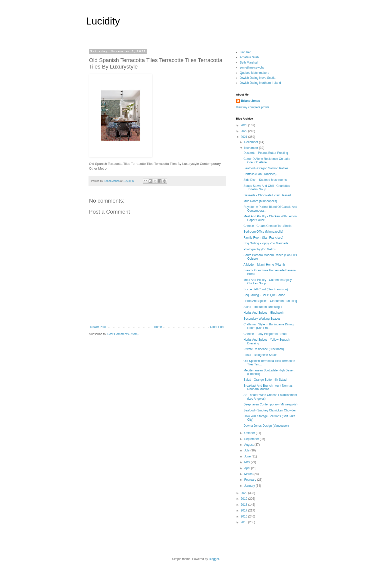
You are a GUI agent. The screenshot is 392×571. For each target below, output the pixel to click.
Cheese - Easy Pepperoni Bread (265, 334)
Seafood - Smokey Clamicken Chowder (270, 410)
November (252, 148)
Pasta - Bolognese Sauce (260, 355)
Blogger (214, 559)
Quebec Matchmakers (254, 73)
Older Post (217, 327)
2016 (244, 516)
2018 (244, 505)
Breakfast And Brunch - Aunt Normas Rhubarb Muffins (268, 387)
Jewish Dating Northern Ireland (260, 83)
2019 (244, 499)
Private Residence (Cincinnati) (264, 349)
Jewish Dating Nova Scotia (258, 78)
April (248, 468)
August (249, 445)
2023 (244, 125)
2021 (244, 137)
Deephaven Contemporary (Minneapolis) (270, 404)
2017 (244, 510)
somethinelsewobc (252, 68)
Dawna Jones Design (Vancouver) (266, 426)
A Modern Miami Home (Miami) (264, 265)
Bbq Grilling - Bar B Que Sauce (264, 295)
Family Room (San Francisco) (263, 238)
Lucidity (103, 21)
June (248, 456)
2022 (244, 131)
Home (158, 327)
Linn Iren (246, 52)
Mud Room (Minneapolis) (260, 201)
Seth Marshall (249, 63)
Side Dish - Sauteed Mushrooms (265, 180)
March (249, 474)
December (252, 142)
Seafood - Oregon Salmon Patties (266, 168)
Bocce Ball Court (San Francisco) (266, 289)
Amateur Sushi (250, 57)
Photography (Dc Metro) (259, 249)
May (247, 462)
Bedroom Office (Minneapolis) (263, 232)
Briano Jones (250, 101)
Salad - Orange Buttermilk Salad (265, 380)
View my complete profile (253, 107)
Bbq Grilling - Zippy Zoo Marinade (266, 243)
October (250, 433)
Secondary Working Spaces (262, 319)
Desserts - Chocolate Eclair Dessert (267, 195)
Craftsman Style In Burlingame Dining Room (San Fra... (268, 326)
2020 (244, 493)
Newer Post (98, 327)
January (250, 486)
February (251, 480)
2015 (244, 522)
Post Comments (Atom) (123, 334)
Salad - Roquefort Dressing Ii (263, 307)
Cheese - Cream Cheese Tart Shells (267, 226)
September (252, 439)
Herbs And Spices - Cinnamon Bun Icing (270, 301)
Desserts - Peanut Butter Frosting (266, 153)
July (247, 450)
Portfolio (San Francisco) (260, 174)
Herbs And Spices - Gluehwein (264, 313)
